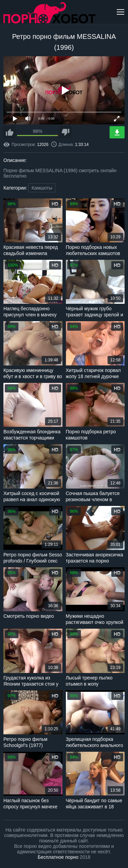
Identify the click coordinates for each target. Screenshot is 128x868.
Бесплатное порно (58, 857)
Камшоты (42, 188)
